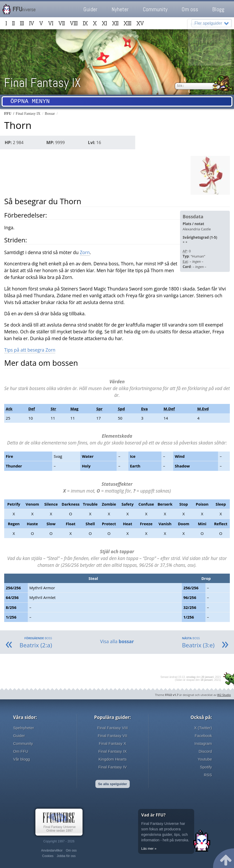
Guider (90, 9)
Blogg (218, 9)
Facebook (203, 736)
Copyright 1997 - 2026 (59, 841)
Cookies (48, 856)
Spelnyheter (24, 728)
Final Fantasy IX (42, 83)
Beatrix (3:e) (198, 643)
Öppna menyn (30, 102)
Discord (205, 751)
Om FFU (21, 751)
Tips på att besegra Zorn (30, 350)
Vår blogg (21, 759)
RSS (208, 775)
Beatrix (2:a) (36, 643)
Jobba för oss (66, 856)
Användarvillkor (52, 850)
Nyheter (120, 9)
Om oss (190, 9)
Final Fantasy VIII (113, 728)
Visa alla (117, 641)
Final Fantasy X (112, 743)
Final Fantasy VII (113, 736)
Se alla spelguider (113, 784)
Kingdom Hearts (113, 759)
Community (155, 9)
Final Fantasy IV (112, 767)
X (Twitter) (203, 728)
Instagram (203, 743)
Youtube (205, 759)
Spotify (206, 767)
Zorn (85, 252)
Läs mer (147, 849)
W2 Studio (224, 695)
